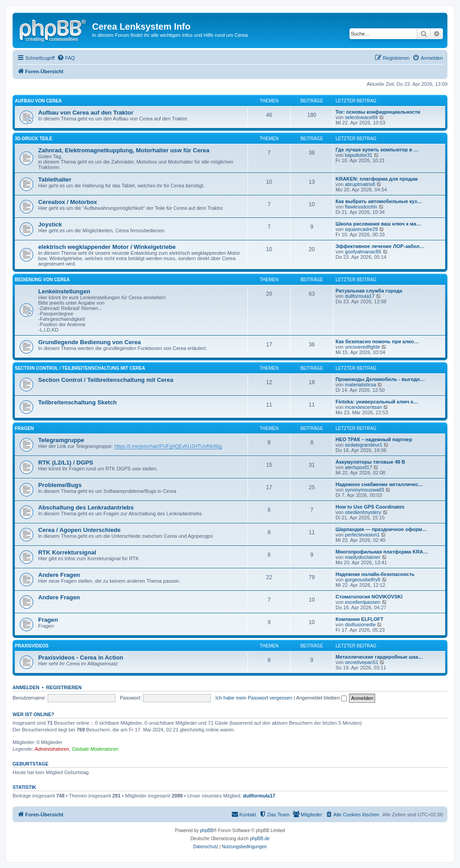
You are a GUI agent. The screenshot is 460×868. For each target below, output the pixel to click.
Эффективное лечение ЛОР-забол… (380, 246)
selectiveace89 (361, 117)
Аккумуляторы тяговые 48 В (370, 462)
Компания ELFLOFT (360, 619)
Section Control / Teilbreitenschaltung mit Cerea (80, 368)
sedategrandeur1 (364, 445)
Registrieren (64, 687)
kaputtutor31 (359, 155)
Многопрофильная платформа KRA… (382, 552)
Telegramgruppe (61, 440)
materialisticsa (361, 385)
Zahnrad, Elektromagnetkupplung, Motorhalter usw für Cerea (124, 150)
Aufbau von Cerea (38, 101)
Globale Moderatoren (95, 749)
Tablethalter (55, 179)
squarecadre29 (361, 229)
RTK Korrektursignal (67, 552)
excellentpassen (363, 602)
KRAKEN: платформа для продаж (377, 179)
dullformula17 (360, 296)
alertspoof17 (359, 467)
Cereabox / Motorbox (68, 202)
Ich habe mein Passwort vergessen (254, 698)
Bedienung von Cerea (42, 280)
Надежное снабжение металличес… (379, 484)
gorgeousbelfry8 (363, 580)
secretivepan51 (362, 662)
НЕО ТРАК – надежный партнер (374, 439)
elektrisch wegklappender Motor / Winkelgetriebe (107, 247)
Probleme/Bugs (60, 485)
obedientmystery (363, 512)
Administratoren (52, 749)
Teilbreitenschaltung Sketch (77, 402)
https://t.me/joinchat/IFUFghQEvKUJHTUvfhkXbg (168, 446)
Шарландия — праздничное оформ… (381, 529)
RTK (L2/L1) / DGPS (66, 463)
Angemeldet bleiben (321, 698)
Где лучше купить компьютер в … (377, 150)
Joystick (50, 224)
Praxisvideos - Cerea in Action (81, 658)
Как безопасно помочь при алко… (377, 341)
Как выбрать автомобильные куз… (379, 201)
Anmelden (26, 687)
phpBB (207, 830)
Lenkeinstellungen (64, 291)
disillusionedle (360, 624)
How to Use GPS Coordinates (370, 507)
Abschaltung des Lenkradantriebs (86, 507)
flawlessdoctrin (361, 207)
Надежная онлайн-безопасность (375, 574)
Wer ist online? (33, 714)
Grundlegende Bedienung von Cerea (90, 342)
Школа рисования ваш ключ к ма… (378, 224)
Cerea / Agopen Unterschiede (79, 530)
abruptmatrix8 (360, 184)
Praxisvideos (32, 646)
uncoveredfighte (363, 347)
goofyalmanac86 (363, 252)
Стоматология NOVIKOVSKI (369, 597)
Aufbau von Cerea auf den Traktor (86, 113)
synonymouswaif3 (365, 490)
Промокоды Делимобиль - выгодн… (380, 379)
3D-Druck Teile (33, 139)
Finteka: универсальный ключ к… (377, 402)
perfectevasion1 (363, 535)
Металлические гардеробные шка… (379, 657)
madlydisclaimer (363, 557)
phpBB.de (260, 839)
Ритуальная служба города (369, 291)
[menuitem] (66, 58)
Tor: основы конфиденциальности (378, 112)
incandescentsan (364, 407)
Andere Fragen (59, 575)
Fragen (24, 428)
